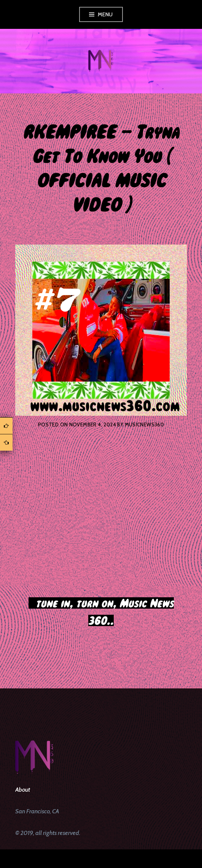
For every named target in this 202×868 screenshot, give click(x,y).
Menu (105, 14)
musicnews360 (145, 425)
